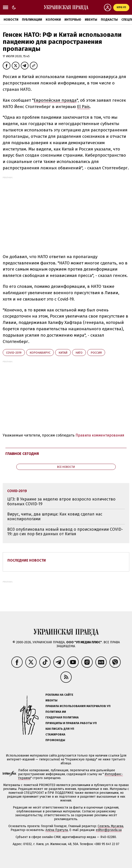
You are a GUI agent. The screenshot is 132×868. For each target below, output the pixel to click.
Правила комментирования (100, 435)
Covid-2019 (14, 353)
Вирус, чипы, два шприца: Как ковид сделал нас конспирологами (55, 517)
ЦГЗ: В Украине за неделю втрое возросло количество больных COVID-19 (61, 502)
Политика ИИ (56, 712)
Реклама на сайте (59, 695)
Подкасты (109, 20)
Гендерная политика (62, 717)
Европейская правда (55, 100)
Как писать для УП (60, 729)
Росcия (96, 353)
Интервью (73, 20)
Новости (11, 20)
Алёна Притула (57, 830)
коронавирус (40, 353)
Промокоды (55, 740)
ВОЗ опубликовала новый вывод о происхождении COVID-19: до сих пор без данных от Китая (65, 532)
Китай (63, 353)
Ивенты (91, 20)
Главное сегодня (22, 454)
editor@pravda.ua (109, 830)
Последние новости (27, 560)
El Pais (83, 107)
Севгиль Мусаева (110, 826)
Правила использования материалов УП (78, 706)
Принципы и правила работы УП (71, 723)
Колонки (53, 20)
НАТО (79, 353)
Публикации (32, 20)
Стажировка (55, 734)
